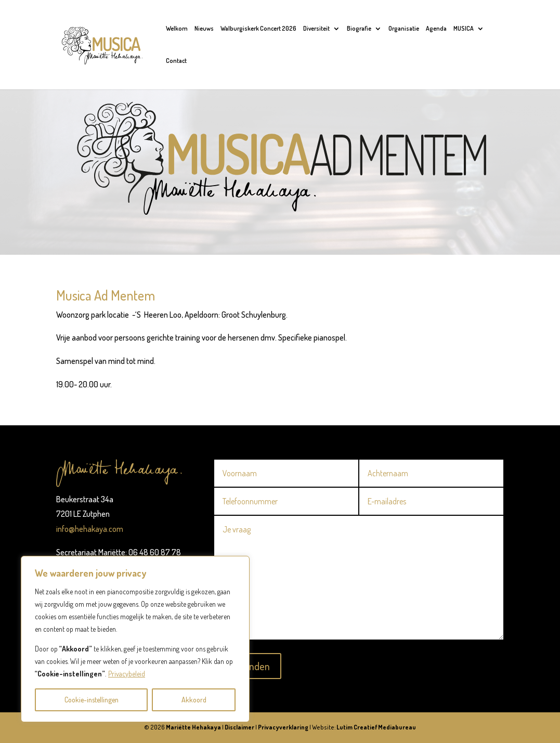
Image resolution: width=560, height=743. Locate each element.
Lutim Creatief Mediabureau (376, 727)
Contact (176, 61)
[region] (135, 639)
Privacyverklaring (283, 727)
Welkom (177, 29)
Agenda (436, 29)
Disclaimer (239, 727)
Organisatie (404, 29)
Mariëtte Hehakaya (193, 727)
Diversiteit (316, 29)
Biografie (359, 29)
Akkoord (194, 700)
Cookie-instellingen (92, 700)
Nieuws (204, 29)
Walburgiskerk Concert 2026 (258, 29)
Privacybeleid (127, 674)
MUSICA (464, 29)
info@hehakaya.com (90, 529)
